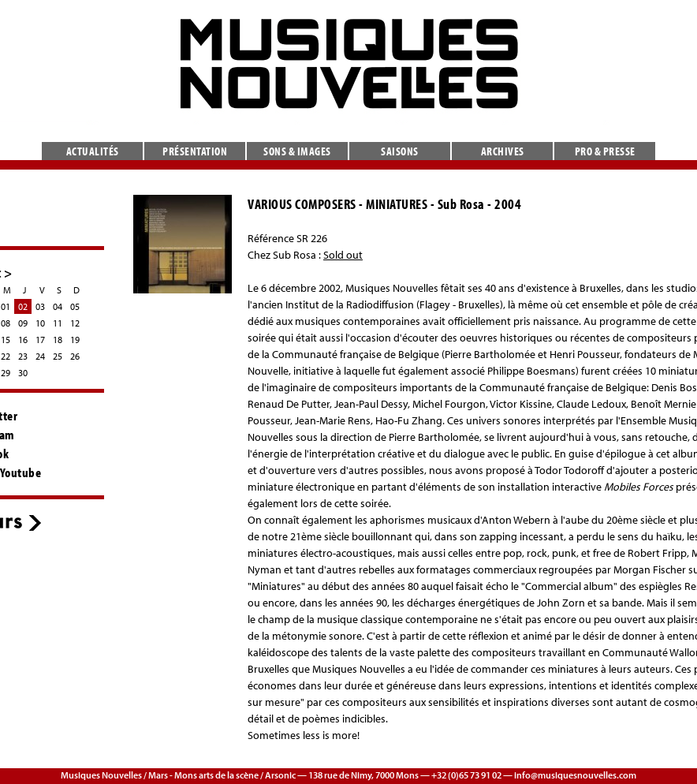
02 (23, 306)
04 (58, 306)
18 (58, 340)
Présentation (195, 151)
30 (23, 373)
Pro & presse (605, 151)
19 (75, 340)
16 (23, 340)
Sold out (343, 255)
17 (40, 340)
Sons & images (297, 151)
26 (75, 356)
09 (23, 323)
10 (40, 323)
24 (40, 356)
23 (23, 356)
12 (75, 323)
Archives (503, 151)
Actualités (93, 151)
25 (58, 356)
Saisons (400, 151)
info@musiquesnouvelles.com (575, 775)
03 (40, 306)
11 (58, 323)
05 (75, 306)
